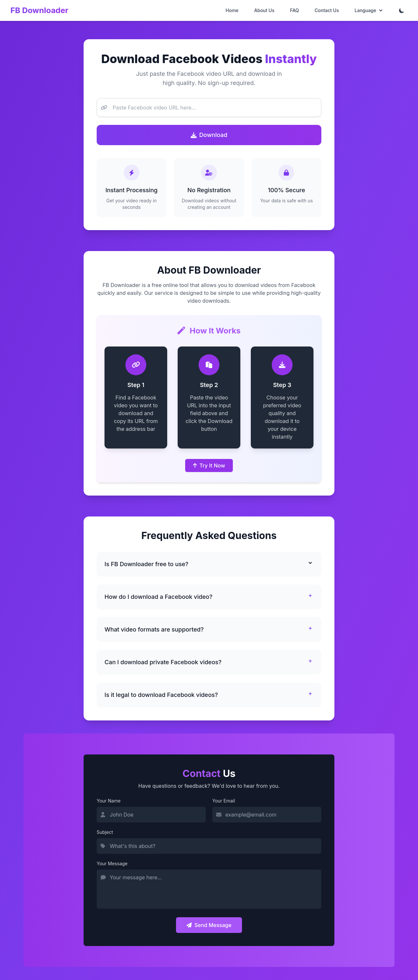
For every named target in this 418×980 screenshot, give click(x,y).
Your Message (112, 863)
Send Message (209, 925)
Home (232, 10)
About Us (264, 10)
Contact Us (327, 10)
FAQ (294, 10)
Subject (105, 832)
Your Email (224, 801)
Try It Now (209, 466)
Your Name (109, 801)
